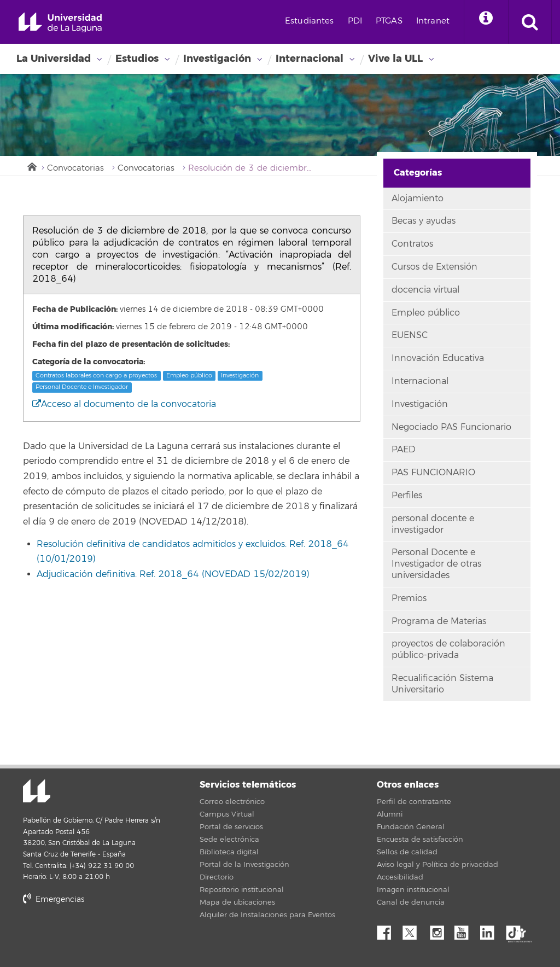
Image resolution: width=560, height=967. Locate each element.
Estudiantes (310, 21)
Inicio (31, 166)
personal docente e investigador (433, 524)
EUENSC (410, 335)
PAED (404, 450)
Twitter (414, 930)
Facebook (388, 930)
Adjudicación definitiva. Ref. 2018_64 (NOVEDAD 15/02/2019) (173, 574)
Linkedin (491, 930)
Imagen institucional (413, 890)
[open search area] (530, 22)
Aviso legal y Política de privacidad (437, 865)
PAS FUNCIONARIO (433, 473)
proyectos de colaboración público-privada (448, 649)
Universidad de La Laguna (60, 23)
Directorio (217, 877)
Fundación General (411, 827)
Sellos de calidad (407, 852)
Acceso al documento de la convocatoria (124, 404)
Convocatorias (75, 168)
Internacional (310, 59)
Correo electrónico (232, 802)
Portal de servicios (231, 827)
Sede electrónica (229, 840)
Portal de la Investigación (244, 865)
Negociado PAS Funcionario (451, 427)
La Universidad (54, 59)
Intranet (433, 21)
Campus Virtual (227, 814)
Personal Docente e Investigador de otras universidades (436, 564)
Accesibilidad (400, 877)
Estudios (137, 59)
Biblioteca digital (229, 852)
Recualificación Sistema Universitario (442, 684)
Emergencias (54, 899)
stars (105, 937)
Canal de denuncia (411, 902)
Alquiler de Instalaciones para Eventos (267, 915)
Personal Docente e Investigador (82, 387)
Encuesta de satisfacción (420, 840)
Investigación (217, 59)
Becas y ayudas (424, 221)
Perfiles (407, 496)
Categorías (418, 173)
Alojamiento (418, 199)
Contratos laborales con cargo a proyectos (96, 375)
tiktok (517, 930)
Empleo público (189, 375)
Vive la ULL (395, 59)
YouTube (465, 930)
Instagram (440, 930)
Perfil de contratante (414, 802)
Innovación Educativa (438, 358)
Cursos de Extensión (434, 267)
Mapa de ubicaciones (237, 902)
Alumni (390, 814)
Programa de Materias (439, 621)
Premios (409, 598)
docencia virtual (425, 290)
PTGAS (389, 21)
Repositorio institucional (242, 890)
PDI (355, 21)
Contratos (412, 244)
